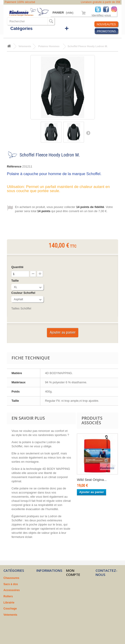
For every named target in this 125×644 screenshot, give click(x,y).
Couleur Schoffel (24, 293)
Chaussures (11, 578)
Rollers (8, 596)
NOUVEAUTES (106, 24)
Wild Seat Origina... (92, 480)
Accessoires (12, 590)
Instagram (115, 9)
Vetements (10, 615)
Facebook (107, 9)
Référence (14, 166)
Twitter (99, 9)
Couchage (10, 609)
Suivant (88, 133)
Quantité (17, 267)
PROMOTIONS (106, 31)
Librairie (9, 603)
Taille (15, 281)
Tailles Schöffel (21, 308)
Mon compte (73, 572)
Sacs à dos (11, 584)
